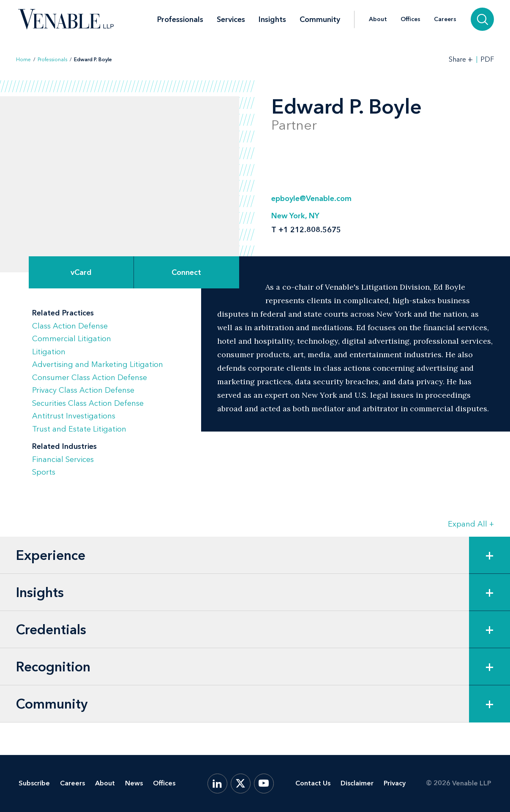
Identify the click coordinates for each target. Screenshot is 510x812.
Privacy (395, 783)
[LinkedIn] (217, 783)
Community (320, 19)
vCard (81, 272)
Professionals (180, 19)
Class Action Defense (70, 326)
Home (23, 60)
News (134, 783)
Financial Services (63, 459)
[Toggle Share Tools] (461, 59)
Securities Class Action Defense (88, 403)
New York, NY (295, 216)
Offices (410, 19)
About (378, 19)
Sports (44, 472)
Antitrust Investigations (74, 416)
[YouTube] (264, 783)
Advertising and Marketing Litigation (98, 364)
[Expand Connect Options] (186, 272)
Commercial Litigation (72, 339)
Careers (445, 19)
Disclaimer (357, 783)
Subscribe (34, 783)
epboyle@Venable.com (311, 198)
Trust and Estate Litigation (79, 429)
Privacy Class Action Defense (83, 390)
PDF (487, 60)
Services (231, 19)
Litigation (49, 352)
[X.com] (241, 783)
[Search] (482, 19)
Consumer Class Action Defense (90, 377)
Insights (272, 19)
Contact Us (313, 783)
